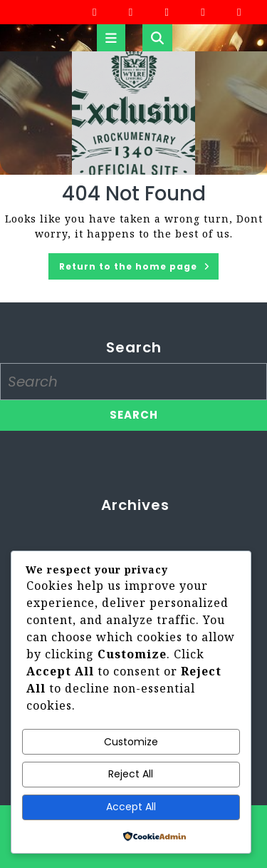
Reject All (131, 774)
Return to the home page (139, 269)
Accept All (131, 807)
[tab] (111, 38)
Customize (131, 742)
